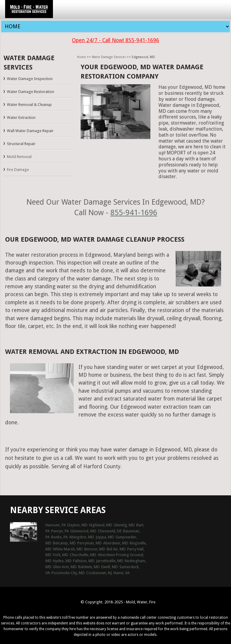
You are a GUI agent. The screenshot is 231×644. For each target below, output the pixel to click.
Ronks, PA (59, 537)
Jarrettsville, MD (110, 561)
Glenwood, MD (83, 531)
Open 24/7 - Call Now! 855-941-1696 (115, 40)
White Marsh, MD (68, 549)
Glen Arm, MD (65, 567)
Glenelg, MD (124, 525)
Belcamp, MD (64, 543)
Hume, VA (122, 573)
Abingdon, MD (82, 537)
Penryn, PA (60, 531)
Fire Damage (18, 170)
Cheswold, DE (110, 531)
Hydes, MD (62, 561)
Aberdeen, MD (116, 543)
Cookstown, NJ (99, 573)
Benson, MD (95, 549)
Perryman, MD (89, 543)
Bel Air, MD (116, 549)
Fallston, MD (84, 561)
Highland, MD (101, 525)
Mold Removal (19, 157)
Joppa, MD (105, 537)
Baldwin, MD (89, 567)
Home (81, 57)
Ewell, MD (110, 567)
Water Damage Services (109, 57)
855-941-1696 (134, 212)
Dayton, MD (77, 525)
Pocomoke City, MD (68, 573)
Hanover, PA (56, 525)
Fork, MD (61, 555)
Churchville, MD (83, 555)
